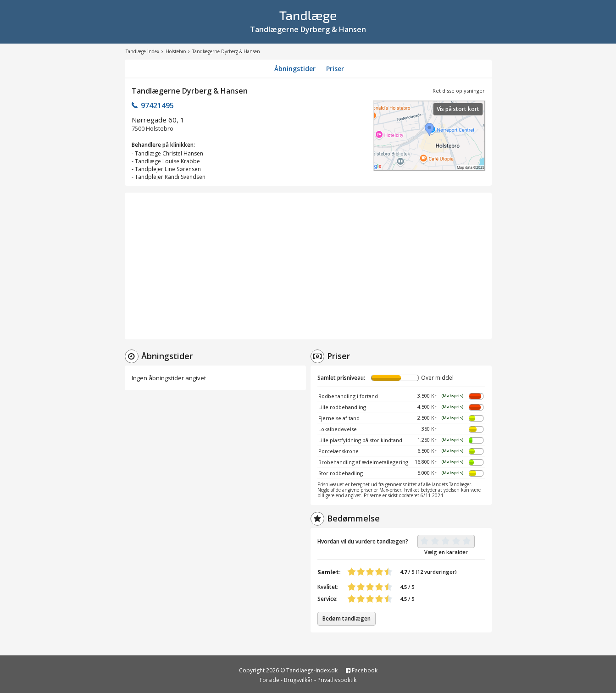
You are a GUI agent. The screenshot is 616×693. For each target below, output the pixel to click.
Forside (269, 680)
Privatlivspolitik (337, 680)
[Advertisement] (308, 266)
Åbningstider (295, 69)
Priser (335, 69)
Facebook (362, 670)
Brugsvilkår (298, 680)
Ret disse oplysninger (459, 91)
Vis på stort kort (458, 109)
